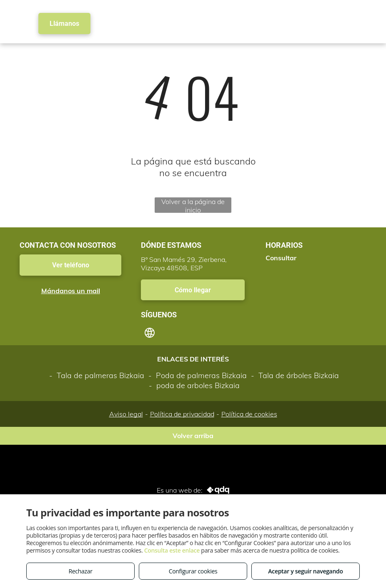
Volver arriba (193, 436)
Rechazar (80, 571)
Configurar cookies (193, 571)
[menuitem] (149, 17)
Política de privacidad (182, 414)
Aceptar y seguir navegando (305, 571)
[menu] (368, 21)
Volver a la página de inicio (193, 205)
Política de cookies (249, 414)
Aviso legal (126, 414)
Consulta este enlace (172, 550)
